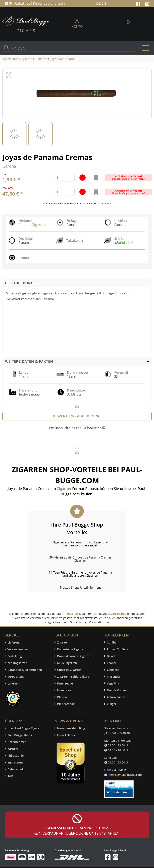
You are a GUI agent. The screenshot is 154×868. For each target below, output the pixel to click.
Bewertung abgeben (76, 416)
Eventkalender (67, 735)
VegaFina (113, 683)
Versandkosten (18, 649)
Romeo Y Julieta (118, 649)
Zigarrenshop (117, 614)
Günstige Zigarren (69, 670)
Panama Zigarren (32, 225)
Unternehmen (17, 742)
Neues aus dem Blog (71, 728)
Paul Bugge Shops (20, 735)
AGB (10, 776)
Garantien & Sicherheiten (25, 670)
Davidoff (113, 656)
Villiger (112, 704)
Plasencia (113, 677)
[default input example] (64, 178)
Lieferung (14, 642)
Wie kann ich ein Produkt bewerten (77, 428)
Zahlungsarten (17, 663)
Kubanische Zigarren (71, 649)
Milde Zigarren (67, 663)
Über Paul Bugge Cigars (23, 728)
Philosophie (16, 756)
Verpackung (16, 677)
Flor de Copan (116, 690)
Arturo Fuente (117, 697)
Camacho (113, 670)
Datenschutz (16, 769)
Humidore (64, 690)
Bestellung (15, 656)
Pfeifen (62, 697)
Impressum (15, 762)
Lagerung (14, 683)
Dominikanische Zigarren (74, 656)
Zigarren (72, 614)
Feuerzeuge (65, 683)
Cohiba (112, 642)
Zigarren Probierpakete (73, 677)
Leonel (111, 663)
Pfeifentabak (66, 704)
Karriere (13, 749)
